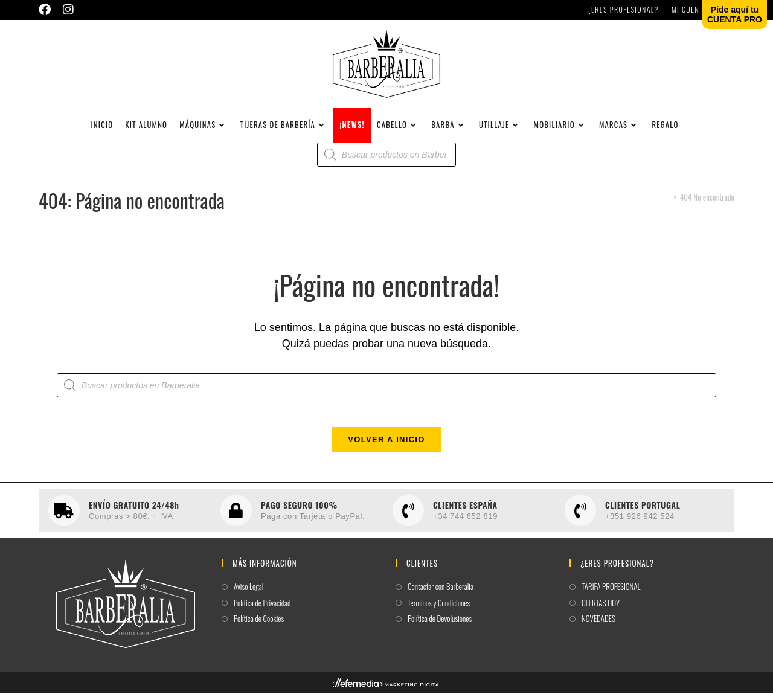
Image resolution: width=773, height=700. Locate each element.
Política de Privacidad (262, 615)
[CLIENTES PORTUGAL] (580, 522)
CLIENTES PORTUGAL (643, 516)
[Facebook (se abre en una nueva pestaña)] (48, 10)
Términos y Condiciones (439, 615)
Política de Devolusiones (440, 631)
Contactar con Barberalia (441, 599)
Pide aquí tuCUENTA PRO (735, 14)
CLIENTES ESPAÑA (465, 516)
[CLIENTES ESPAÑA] (408, 522)
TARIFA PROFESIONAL (611, 599)
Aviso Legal (249, 599)
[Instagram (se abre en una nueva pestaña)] (68, 10)
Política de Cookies (259, 631)
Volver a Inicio (386, 451)
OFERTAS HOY (601, 615)
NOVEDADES (598, 631)
